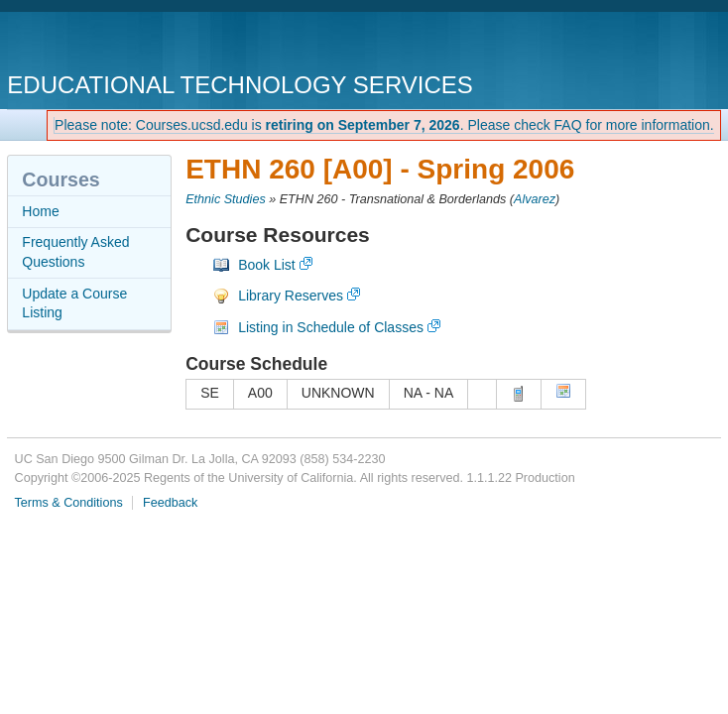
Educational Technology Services (240, 85)
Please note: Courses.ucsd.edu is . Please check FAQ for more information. (384, 125)
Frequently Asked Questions (75, 252)
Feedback (170, 503)
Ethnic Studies (226, 199)
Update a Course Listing (74, 303)
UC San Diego (121, 44)
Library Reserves (291, 296)
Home (40, 211)
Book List (267, 265)
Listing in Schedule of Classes (331, 327)
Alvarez (535, 199)
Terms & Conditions (69, 503)
